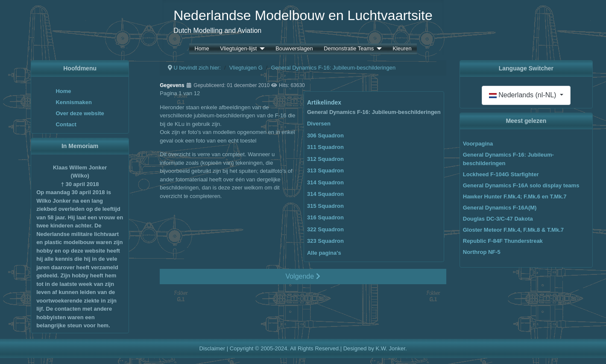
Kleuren (402, 49)
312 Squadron (325, 159)
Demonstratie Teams (349, 49)
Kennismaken (74, 102)
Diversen (319, 124)
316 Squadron (325, 217)
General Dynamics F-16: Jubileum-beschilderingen (374, 112)
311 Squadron (325, 147)
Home (202, 49)
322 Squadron (325, 229)
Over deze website (80, 113)
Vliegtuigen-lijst (238, 49)
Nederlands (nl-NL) (524, 95)
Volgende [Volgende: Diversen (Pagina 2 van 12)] (303, 276)
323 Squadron (325, 241)
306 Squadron (325, 135)
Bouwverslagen (294, 49)
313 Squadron (325, 170)
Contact (66, 124)
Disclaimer (212, 348)
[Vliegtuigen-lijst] (261, 49)
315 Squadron (325, 206)
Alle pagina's (324, 253)
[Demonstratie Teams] (378, 49)
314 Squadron (325, 182)
